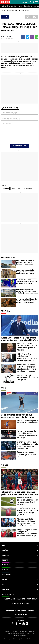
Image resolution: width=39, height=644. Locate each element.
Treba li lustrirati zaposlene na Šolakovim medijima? (27, 377)
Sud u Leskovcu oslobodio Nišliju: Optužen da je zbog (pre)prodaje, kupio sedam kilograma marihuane (25, 272)
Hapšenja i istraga (12, 10)
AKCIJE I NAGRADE (14, 633)
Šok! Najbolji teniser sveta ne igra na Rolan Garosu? (26, 455)
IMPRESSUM (23, 631)
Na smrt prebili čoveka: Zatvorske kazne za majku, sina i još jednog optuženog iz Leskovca (27, 282)
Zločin (3, 10)
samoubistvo (5, 189)
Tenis (3, 388)
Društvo (7, 6)
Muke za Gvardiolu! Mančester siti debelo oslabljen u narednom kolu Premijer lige (26, 522)
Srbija (34, 599)
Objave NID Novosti (21, 636)
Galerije (31, 610)
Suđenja (21, 10)
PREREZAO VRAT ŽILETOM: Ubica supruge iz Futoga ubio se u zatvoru (19, 27)
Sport (20, 580)
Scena (24, 610)
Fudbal (4, 465)
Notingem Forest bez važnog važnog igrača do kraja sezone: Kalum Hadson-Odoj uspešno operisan (19, 494)
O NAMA (7, 631)
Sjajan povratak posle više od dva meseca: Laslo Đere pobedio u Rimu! (18, 416)
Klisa (19, 189)
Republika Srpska (13, 610)
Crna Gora (17, 604)
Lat (23, 2)
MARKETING (32, 631)
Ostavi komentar (20, 146)
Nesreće (27, 10)
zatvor (13, 189)
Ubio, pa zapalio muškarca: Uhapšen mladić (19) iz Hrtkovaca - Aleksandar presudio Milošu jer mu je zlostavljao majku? (25, 262)
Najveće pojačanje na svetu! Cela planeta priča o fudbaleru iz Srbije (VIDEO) (28, 511)
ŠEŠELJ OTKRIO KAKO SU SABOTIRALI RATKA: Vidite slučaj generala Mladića (27, 347)
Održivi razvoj (20, 594)
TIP (20, 584)
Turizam (25, 604)
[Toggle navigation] (37, 2)
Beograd (17, 599)
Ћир (26, 2)
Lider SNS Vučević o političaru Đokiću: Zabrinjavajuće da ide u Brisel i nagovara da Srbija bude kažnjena (27, 357)
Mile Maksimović (28, 189)
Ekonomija (27, 6)
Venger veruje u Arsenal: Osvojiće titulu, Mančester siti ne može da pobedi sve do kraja (27, 533)
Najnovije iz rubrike (10, 257)
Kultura (20, 589)
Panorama (8, 599)
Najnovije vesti (20, 615)
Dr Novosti (26, 599)
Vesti (2, 6)
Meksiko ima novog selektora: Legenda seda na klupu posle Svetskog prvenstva (27, 501)
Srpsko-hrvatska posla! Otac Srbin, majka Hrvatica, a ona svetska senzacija (27, 434)
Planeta (34, 6)
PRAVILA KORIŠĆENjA (28, 633)
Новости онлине (6, 36)
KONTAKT (15, 631)
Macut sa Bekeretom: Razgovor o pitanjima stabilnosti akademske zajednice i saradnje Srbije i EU (27, 368)
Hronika (14, 6)
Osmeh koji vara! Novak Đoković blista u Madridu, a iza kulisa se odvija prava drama (28, 445)
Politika (5, 311)
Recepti (20, 6)
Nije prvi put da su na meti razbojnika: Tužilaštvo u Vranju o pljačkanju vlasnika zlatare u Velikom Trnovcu (27, 291)
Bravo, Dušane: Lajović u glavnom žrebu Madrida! (27, 422)
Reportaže (20, 575)
